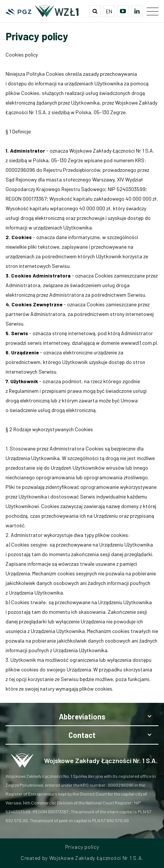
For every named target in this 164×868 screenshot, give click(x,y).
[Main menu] (153, 11)
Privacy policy (82, 847)
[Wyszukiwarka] (95, 11)
